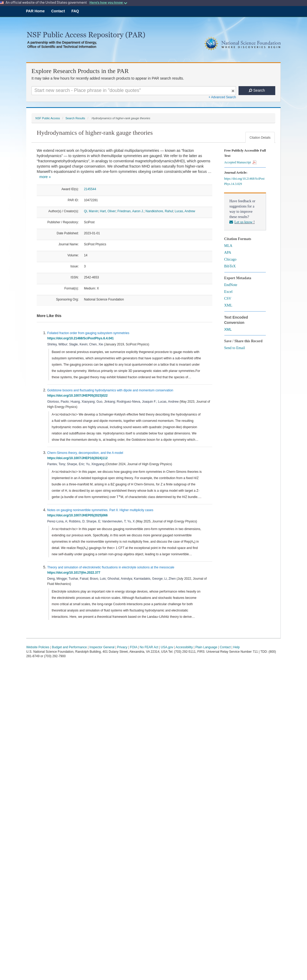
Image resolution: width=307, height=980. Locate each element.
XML (228, 305)
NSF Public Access (48, 118)
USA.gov (167, 647)
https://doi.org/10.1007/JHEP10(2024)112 (78, 458)
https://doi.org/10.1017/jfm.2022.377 (75, 573)
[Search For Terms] (134, 91)
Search (257, 90)
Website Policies (38, 647)
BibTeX (230, 266)
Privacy (122, 647)
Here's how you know (108, 2)
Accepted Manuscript (240, 162)
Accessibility (184, 647)
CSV (228, 299)
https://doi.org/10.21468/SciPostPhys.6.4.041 (81, 338)
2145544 (90, 189)
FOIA (133, 647)
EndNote (231, 285)
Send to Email (234, 348)
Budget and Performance (69, 647)
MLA (228, 246)
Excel (228, 292)
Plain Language (206, 647)
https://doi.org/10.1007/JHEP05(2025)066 (78, 515)
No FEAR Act (149, 647)
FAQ (75, 11)
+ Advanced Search (222, 97)
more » (45, 177)
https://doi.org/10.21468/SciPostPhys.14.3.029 (244, 181)
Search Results (75, 118)
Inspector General (102, 647)
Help (237, 647)
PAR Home (35, 11)
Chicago (230, 259)
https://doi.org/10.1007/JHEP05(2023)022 (78, 396)
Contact (58, 11)
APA (228, 253)
